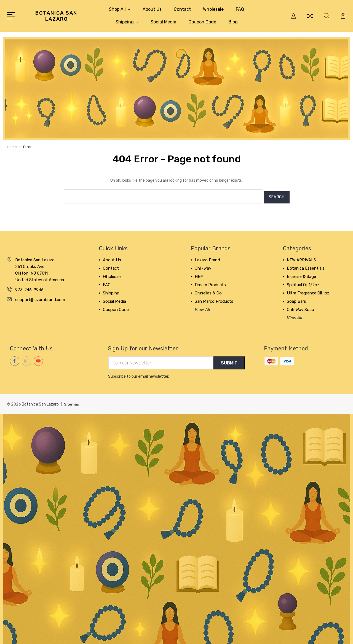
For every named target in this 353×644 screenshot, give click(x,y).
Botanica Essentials (306, 266)
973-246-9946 (29, 288)
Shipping (127, 22)
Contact (182, 9)
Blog (233, 22)
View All (202, 308)
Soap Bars (296, 299)
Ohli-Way (203, 266)
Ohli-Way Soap (300, 308)
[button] (177, 89)
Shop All (120, 9)
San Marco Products (214, 299)
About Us (152, 9)
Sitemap (72, 403)
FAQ (240, 9)
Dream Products (210, 283)
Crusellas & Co (208, 291)
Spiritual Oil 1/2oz (303, 283)
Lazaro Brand (207, 258)
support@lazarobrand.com (40, 298)
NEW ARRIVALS (301, 258)
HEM (199, 275)
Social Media (163, 22)
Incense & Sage (301, 275)
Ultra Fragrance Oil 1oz (308, 291)
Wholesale (213, 9)
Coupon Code (202, 22)
